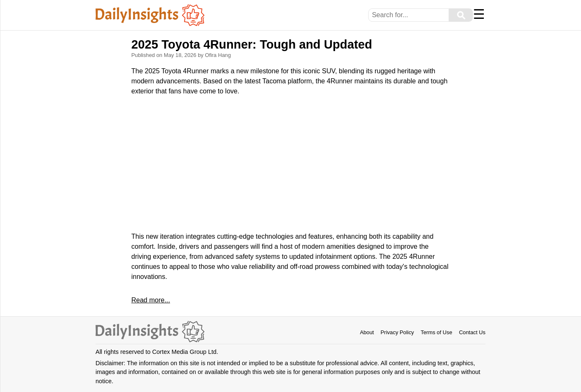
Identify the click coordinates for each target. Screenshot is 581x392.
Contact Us (472, 332)
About (367, 332)
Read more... (150, 300)
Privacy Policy (398, 332)
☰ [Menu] (479, 14)
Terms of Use (436, 332)
